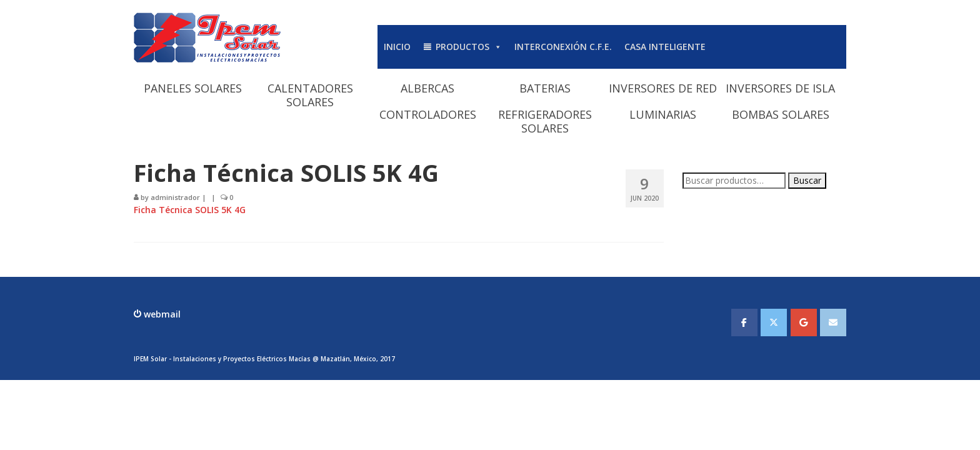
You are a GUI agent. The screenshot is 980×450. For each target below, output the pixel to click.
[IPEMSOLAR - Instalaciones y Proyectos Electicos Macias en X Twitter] (774, 322)
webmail (161, 314)
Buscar (807, 180)
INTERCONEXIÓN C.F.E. (563, 47)
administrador (175, 197)
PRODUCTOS (469, 47)
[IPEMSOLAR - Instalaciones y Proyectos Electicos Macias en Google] (804, 322)
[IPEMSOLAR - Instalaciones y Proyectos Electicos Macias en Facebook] (744, 322)
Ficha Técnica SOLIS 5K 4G (190, 210)
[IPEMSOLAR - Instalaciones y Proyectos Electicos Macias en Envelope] (833, 322)
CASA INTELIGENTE (665, 47)
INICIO (397, 47)
